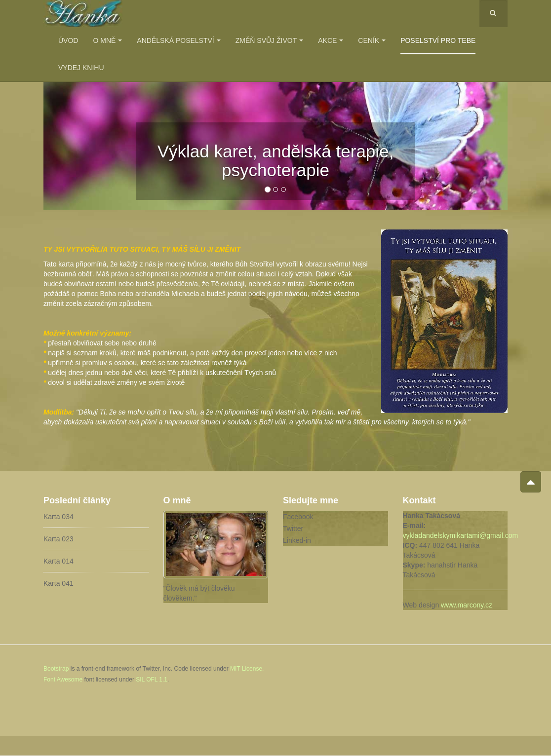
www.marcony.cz (467, 605)
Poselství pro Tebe (438, 40)
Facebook (298, 517)
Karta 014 (59, 561)
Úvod (68, 40)
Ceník (372, 40)
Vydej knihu (81, 68)
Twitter (293, 529)
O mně (107, 40)
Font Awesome (63, 680)
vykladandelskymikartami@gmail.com (461, 535)
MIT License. (247, 669)
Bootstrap (56, 669)
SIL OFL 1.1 (152, 680)
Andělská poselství (178, 40)
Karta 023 (59, 539)
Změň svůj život (269, 40)
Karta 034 (59, 517)
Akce (331, 40)
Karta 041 (59, 583)
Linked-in (297, 540)
